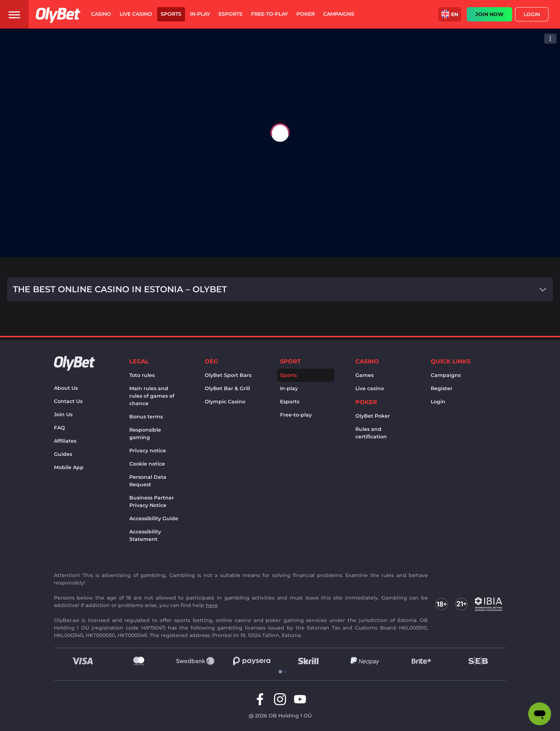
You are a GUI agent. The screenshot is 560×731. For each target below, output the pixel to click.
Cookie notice (147, 464)
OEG (211, 361)
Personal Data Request (148, 481)
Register (442, 388)
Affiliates (65, 441)
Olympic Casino (225, 402)
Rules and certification (371, 433)
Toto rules (142, 375)
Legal (139, 361)
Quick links (451, 361)
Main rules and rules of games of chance (152, 396)
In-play (289, 388)
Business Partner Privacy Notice (152, 501)
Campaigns (446, 375)
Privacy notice (148, 451)
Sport (290, 361)
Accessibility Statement (145, 535)
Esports (290, 402)
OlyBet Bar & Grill (227, 388)
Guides (63, 454)
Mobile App (69, 467)
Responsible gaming (145, 434)
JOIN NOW (489, 14)
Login (532, 14)
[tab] (277, 672)
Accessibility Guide (154, 518)
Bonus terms (146, 417)
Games (364, 375)
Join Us (63, 414)
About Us (66, 388)
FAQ (59, 428)
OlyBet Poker (373, 416)
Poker (366, 402)
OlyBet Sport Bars (228, 375)
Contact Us (68, 401)
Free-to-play (296, 415)
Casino (367, 361)
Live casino (370, 388)
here (212, 605)
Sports (288, 375)
